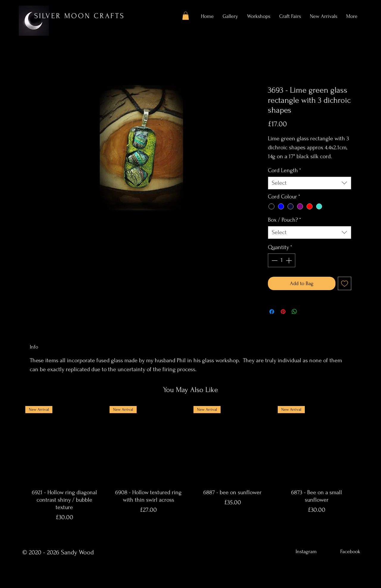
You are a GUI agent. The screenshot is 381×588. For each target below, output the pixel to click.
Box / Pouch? (284, 220)
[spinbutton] (282, 260)
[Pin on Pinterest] (283, 312)
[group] (190, 466)
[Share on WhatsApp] (294, 312)
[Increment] (289, 260)
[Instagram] (306, 551)
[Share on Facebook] (272, 312)
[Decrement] (274, 260)
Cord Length (284, 170)
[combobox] (310, 183)
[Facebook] (350, 551)
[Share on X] (306, 312)
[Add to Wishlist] (345, 283)
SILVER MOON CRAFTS (79, 16)
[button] (186, 16)
